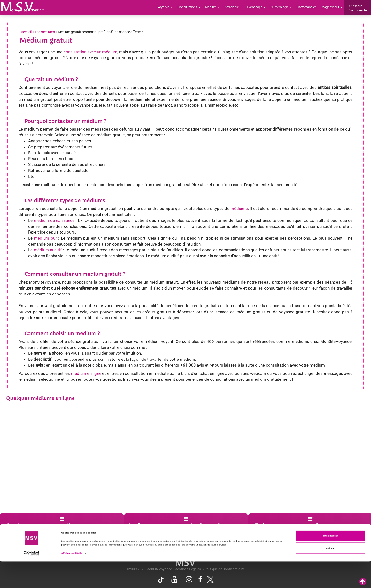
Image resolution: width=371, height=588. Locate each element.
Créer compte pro (206, 530)
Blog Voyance (266, 525)
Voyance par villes (82, 525)
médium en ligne (86, 373)
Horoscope (257, 7)
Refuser (330, 575)
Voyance (167, 7)
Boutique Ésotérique (147, 530)
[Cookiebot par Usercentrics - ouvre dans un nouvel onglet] (32, 580)
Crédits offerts (143, 541)
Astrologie (235, 7)
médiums (239, 209)
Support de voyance (23, 525)
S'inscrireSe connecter (358, 8)
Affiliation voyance (207, 535)
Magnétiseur (332, 7)
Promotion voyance (147, 535)
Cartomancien (307, 7)
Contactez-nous (329, 525)
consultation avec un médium (90, 52)
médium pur (45, 238)
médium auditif (48, 250)
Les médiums (45, 32)
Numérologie (282, 7)
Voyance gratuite (144, 546)
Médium (214, 7)
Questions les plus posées (28, 530)
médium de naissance (54, 220)
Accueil (26, 32)
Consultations (190, 7)
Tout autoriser (330, 562)
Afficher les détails (72, 580)
